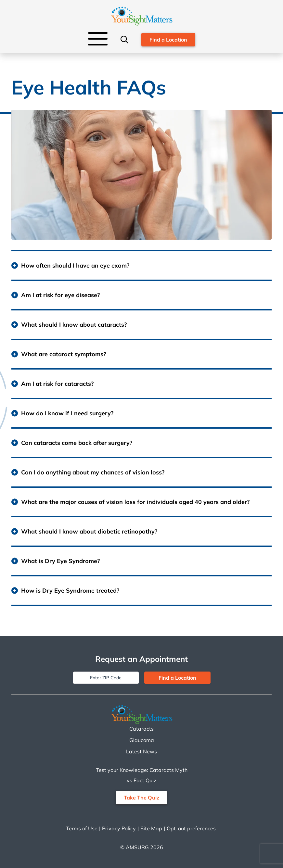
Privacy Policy (119, 828)
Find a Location (168, 40)
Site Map (151, 828)
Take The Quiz (141, 798)
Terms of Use (82, 828)
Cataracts (141, 729)
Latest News (141, 751)
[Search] (124, 40)
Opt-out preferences (191, 828)
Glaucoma (142, 740)
